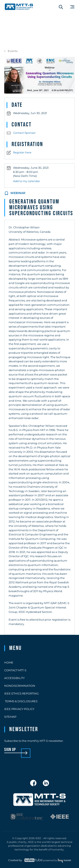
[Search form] (61, 7)
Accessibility (14, 678)
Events (13, 51)
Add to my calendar (27, 181)
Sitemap (10, 717)
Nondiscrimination (20, 686)
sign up (10, 750)
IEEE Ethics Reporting (21, 693)
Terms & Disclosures (21, 701)
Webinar (18, 193)
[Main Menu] (72, 7)
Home (9, 662)
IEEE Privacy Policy (19, 709)
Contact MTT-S (15, 670)
